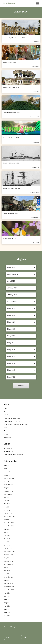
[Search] (25, 637)
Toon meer (21, 386)
